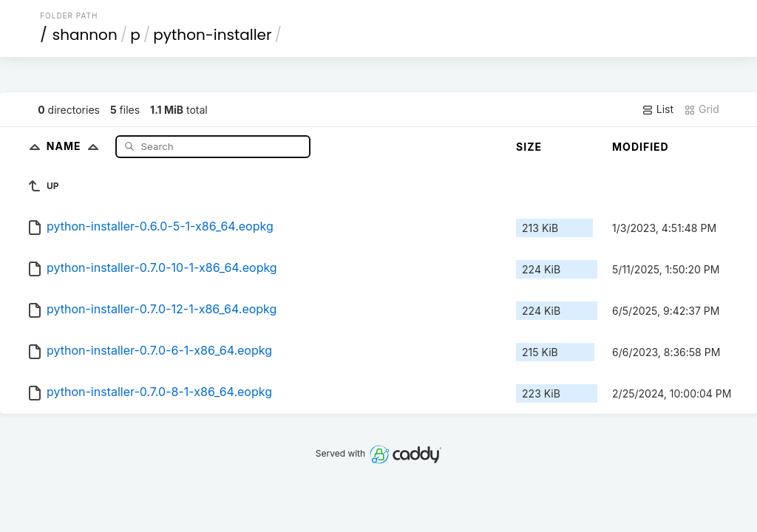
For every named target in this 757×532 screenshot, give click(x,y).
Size (529, 147)
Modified (641, 147)
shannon (85, 35)
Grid (702, 109)
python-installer (212, 35)
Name (76, 146)
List (658, 109)
